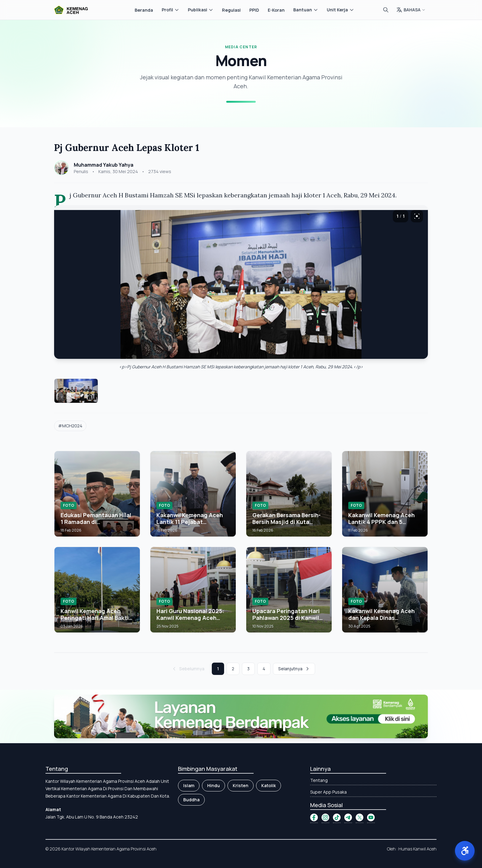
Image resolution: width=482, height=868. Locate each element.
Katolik (269, 785)
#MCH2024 (70, 426)
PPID (254, 10)
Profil (170, 10)
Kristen (241, 785)
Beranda (144, 10)
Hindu (213, 785)
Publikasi (201, 10)
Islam (189, 785)
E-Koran (276, 10)
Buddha (191, 800)
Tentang (319, 780)
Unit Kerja (340, 10)
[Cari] (386, 10)
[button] (465, 851)
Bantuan (306, 10)
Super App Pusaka (328, 792)
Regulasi (231, 10)
